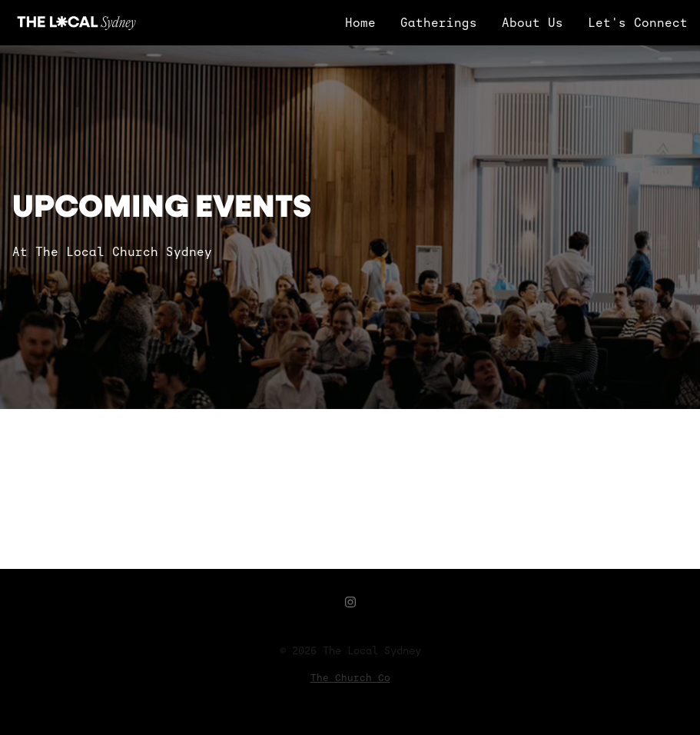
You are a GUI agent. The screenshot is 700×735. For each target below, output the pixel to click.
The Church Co (350, 678)
